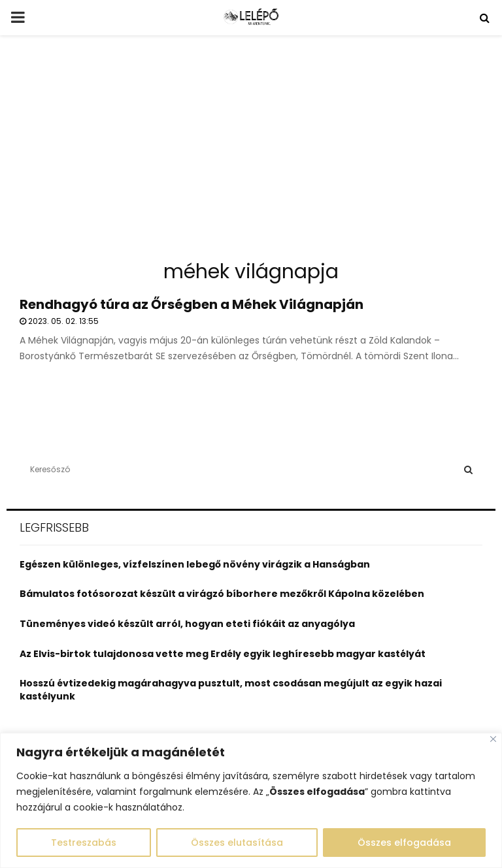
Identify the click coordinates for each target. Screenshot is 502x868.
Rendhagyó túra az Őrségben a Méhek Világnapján (192, 304)
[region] (251, 800)
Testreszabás (84, 843)
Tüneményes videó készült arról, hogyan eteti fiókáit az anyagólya (187, 624)
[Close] (493, 739)
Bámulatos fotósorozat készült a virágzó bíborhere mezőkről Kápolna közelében (222, 594)
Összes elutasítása (237, 843)
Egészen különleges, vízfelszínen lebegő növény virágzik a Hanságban (195, 564)
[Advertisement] (251, 153)
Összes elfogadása (404, 843)
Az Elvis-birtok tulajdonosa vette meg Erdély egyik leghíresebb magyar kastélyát (223, 654)
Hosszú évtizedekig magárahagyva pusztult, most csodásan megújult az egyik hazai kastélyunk (231, 690)
